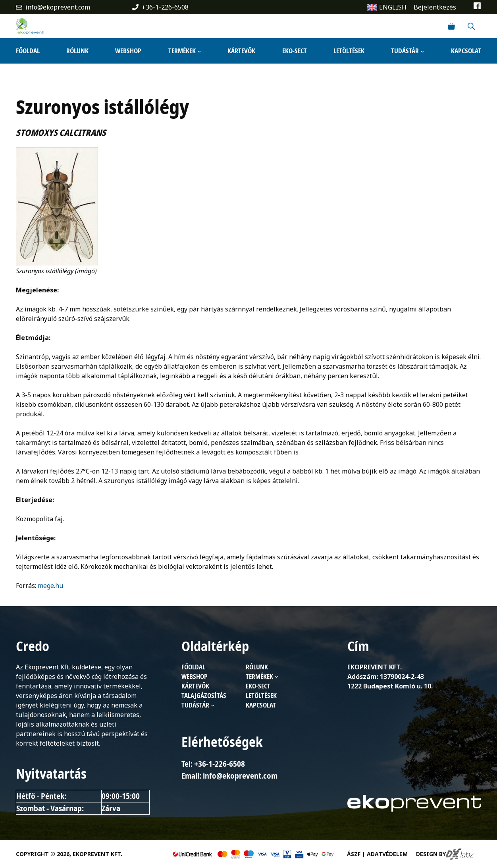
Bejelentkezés (435, 7)
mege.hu (50, 586)
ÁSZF (354, 854)
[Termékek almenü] (199, 51)
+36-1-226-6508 (165, 7)
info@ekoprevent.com (58, 7)
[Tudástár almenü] (422, 51)
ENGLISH (393, 7)
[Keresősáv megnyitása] (471, 26)
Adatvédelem (387, 854)
